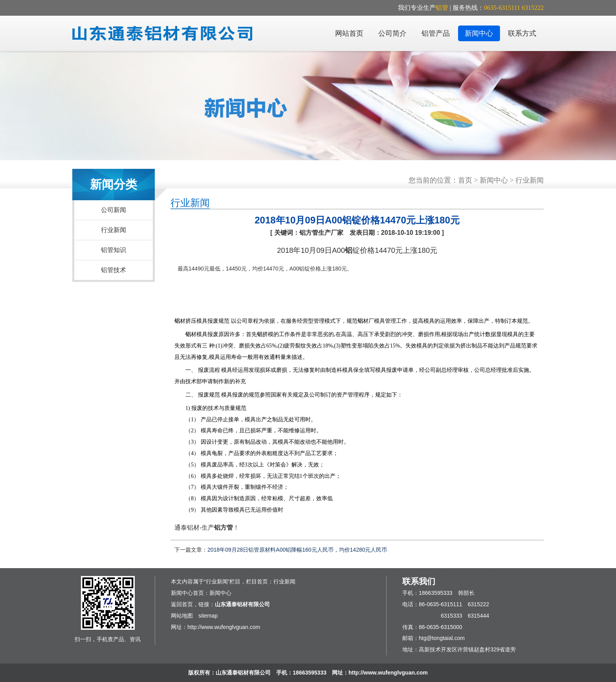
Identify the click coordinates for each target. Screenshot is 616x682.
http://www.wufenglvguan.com (224, 627)
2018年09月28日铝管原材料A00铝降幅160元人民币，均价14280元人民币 (297, 550)
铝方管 (224, 527)
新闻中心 (479, 33)
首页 (465, 180)
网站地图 (182, 616)
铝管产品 (436, 33)
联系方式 (522, 33)
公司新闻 (114, 210)
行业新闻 (114, 230)
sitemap (208, 616)
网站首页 (349, 33)
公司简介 (392, 33)
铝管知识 (114, 250)
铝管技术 (114, 270)
